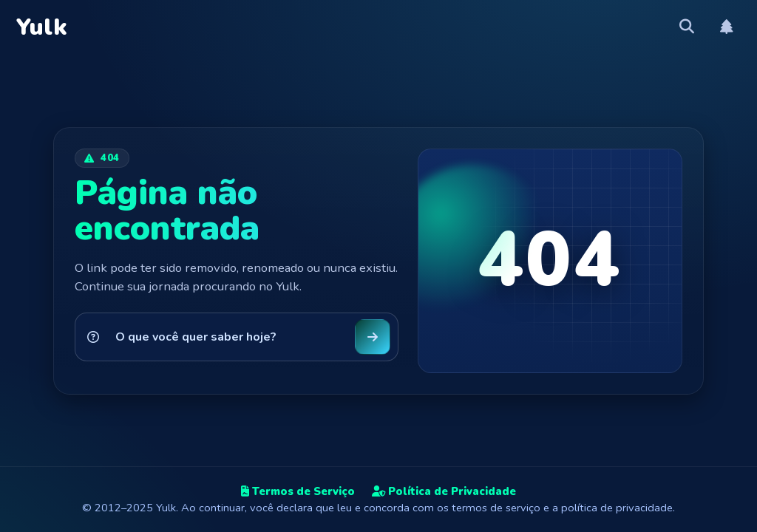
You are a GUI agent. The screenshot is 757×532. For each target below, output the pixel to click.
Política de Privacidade (444, 491)
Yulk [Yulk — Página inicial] (42, 27)
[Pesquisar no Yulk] (227, 337)
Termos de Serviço (298, 491)
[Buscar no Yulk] (373, 337)
